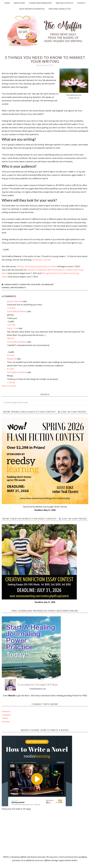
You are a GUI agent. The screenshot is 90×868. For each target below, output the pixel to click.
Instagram (6, 715)
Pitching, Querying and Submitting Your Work (37, 266)
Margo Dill (12, 359)
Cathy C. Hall (12, 328)
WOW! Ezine (19, 3)
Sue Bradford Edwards (17, 311)
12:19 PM (11, 325)
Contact (81, 3)
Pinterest (6, 722)
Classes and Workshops (40, 3)
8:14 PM (10, 369)
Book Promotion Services (32, 9)
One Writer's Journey (41, 260)
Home (7, 3)
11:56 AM (11, 308)
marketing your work (30, 284)
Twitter (5, 718)
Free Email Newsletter (60, 9)
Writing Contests (64, 3)
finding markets (12, 284)
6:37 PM (10, 355)
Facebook (6, 711)
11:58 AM (11, 382)
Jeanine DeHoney (15, 301)
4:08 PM (10, 338)
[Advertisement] (45, 833)
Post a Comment (9, 386)
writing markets (18, 288)
